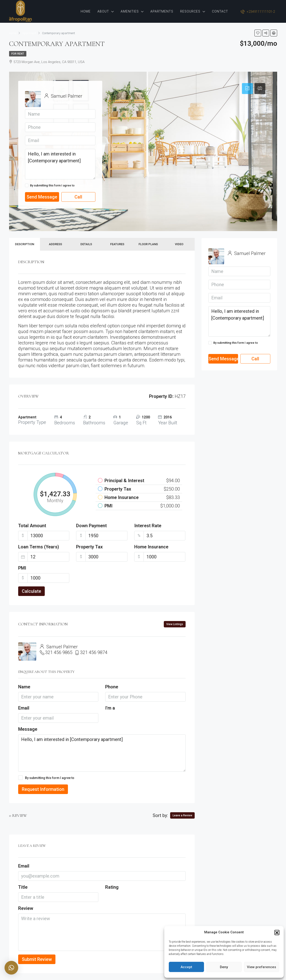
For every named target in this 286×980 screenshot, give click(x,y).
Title (23, 887)
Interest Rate (148, 526)
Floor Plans (148, 244)
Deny (224, 967)
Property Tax (89, 547)
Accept (186, 967)
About (103, 11)
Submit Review (37, 959)
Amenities (130, 11)
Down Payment (91, 526)
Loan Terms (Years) (39, 547)
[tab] (247, 89)
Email (24, 708)
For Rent (18, 54)
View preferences (261, 967)
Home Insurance (151, 547)
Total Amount (32, 526)
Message (28, 729)
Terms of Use (84, 185)
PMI (22, 568)
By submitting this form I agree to (59, 186)
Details (86, 244)
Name (24, 687)
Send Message (42, 197)
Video (179, 244)
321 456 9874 (94, 652)
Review (26, 908)
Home (86, 11)
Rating (112, 887)
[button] (277, 932)
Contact (220, 11)
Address (55, 244)
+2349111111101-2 (258, 12)
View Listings (58, 102)
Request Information (43, 789)
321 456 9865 (59, 652)
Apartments (162, 11)
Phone (112, 687)
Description (25, 244)
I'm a (110, 708)
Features (117, 244)
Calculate (31, 591)
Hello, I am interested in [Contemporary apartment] (60, 164)
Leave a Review (182, 815)
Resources (190, 11)
